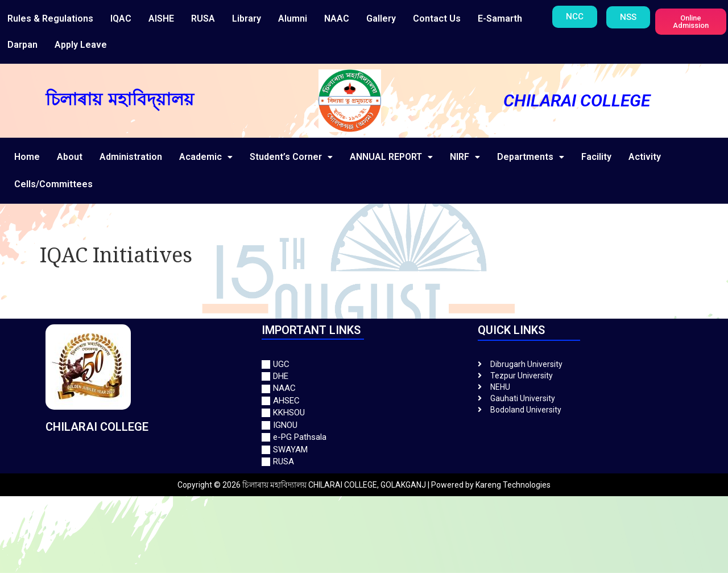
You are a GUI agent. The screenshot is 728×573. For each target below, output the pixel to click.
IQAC (121, 18)
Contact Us (437, 18)
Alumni (293, 18)
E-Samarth (500, 18)
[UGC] (364, 364)
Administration (131, 157)
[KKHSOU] (364, 413)
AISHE (161, 18)
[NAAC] (364, 388)
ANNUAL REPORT (391, 157)
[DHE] (364, 376)
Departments (531, 157)
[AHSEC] (364, 401)
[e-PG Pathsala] (364, 437)
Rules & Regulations (50, 18)
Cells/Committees (53, 184)
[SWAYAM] (364, 450)
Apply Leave (81, 45)
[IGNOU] (364, 425)
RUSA (203, 18)
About (70, 157)
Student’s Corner (291, 157)
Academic (206, 157)
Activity (645, 157)
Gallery (381, 18)
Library (247, 18)
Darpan (22, 45)
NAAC (337, 18)
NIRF (465, 157)
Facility (596, 157)
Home (27, 157)
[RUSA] (364, 462)
